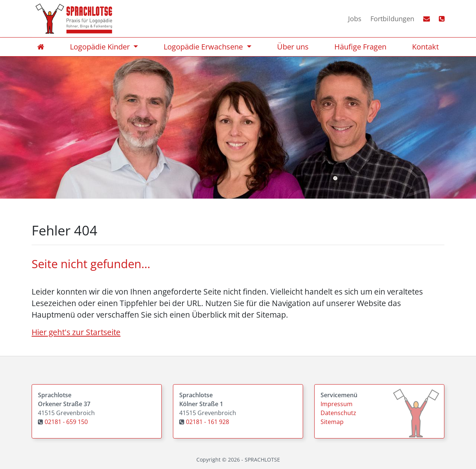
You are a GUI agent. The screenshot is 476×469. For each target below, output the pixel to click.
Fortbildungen (392, 19)
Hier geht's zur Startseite (76, 332)
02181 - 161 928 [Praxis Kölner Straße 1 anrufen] (208, 422)
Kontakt (425, 47)
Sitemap (332, 422)
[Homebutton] (74, 19)
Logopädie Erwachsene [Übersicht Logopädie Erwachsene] (204, 47)
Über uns (293, 47)
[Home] (41, 47)
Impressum (337, 404)
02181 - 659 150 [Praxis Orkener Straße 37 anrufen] (66, 422)
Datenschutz (338, 413)
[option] (238, 124)
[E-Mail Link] (422, 19)
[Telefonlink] (437, 19)
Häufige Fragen (360, 47)
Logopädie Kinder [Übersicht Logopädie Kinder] (101, 47)
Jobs (355, 19)
